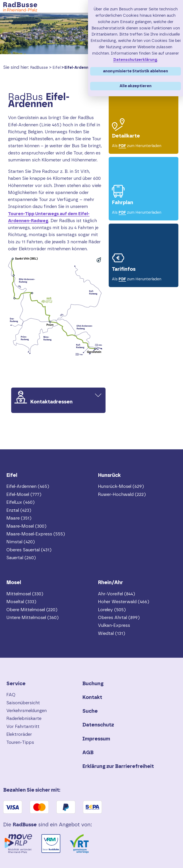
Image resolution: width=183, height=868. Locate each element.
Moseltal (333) (21, 602)
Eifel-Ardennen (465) (84, 68)
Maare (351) (19, 518)
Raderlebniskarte (24, 719)
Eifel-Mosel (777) (24, 495)
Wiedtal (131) (112, 633)
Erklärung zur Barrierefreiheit (118, 766)
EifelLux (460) (20, 502)
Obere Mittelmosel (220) (32, 610)
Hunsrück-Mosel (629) (121, 486)
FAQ (11, 695)
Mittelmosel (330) (25, 594)
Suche (90, 711)
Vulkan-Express (114, 625)
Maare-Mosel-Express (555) (36, 534)
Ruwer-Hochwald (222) (122, 495)
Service (16, 684)
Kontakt (92, 697)
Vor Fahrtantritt (23, 727)
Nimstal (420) (21, 542)
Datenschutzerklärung (135, 60)
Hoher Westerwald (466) (124, 602)
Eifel (57, 68)
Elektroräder (19, 734)
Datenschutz (98, 725)
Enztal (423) (19, 510)
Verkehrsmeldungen (26, 711)
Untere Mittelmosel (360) (33, 618)
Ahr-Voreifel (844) (117, 594)
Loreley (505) (112, 610)
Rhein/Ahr (110, 583)
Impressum (96, 739)
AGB (88, 753)
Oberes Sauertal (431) (29, 550)
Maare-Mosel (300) (26, 526)
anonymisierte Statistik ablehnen (136, 71)
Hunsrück (109, 475)
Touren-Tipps (20, 742)
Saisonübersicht (23, 703)
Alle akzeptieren (136, 86)
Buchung (93, 684)
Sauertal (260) (21, 558)
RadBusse (39, 68)
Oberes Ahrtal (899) (119, 618)
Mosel (14, 583)
